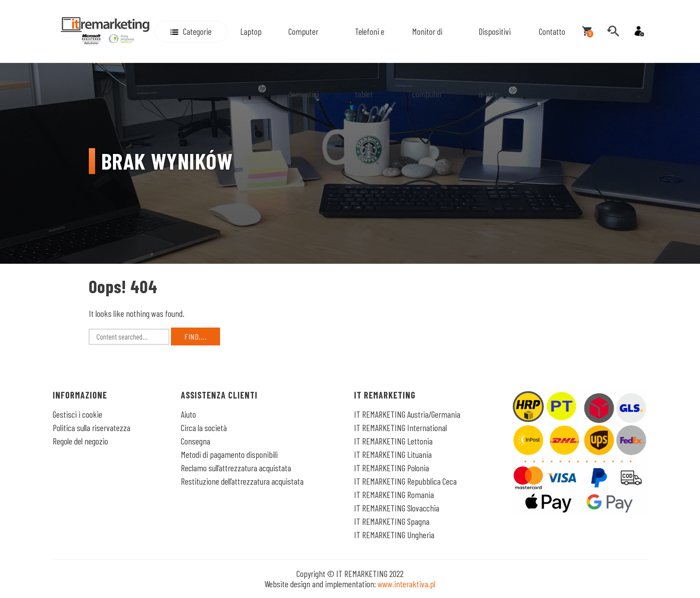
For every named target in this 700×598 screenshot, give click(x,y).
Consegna (196, 441)
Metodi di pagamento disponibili (229, 454)
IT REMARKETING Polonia (392, 468)
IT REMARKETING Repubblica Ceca (405, 481)
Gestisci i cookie (77, 414)
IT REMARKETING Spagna (392, 521)
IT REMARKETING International (400, 428)
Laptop (251, 31)
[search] (613, 31)
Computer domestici (304, 62)
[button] (191, 31)
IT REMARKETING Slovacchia (397, 508)
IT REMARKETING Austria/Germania (407, 414)
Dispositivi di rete (495, 62)
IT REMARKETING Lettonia (393, 441)
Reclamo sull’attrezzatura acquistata (236, 468)
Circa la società (204, 428)
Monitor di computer (427, 62)
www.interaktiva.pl (406, 584)
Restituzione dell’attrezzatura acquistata (242, 481)
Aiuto (188, 414)
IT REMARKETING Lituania (393, 454)
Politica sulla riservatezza (92, 428)
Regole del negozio (80, 441)
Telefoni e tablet (370, 62)
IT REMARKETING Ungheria (394, 535)
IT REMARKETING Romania (394, 494)
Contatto (552, 31)
